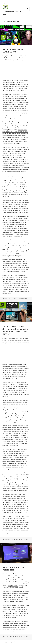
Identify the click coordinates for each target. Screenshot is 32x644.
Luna (4, 638)
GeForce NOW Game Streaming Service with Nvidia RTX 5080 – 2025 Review (15, 330)
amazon (18, 636)
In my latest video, (8, 56)
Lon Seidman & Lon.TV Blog (12, 13)
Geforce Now (6, 300)
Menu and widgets (28, 11)
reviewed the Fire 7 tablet (15, 574)
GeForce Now (24, 56)
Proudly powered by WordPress (10, 642)
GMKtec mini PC (20, 475)
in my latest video (13, 586)
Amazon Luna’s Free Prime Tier (13, 568)
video (15, 299)
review (4, 541)
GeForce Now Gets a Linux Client (13, 51)
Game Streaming (23, 299)
